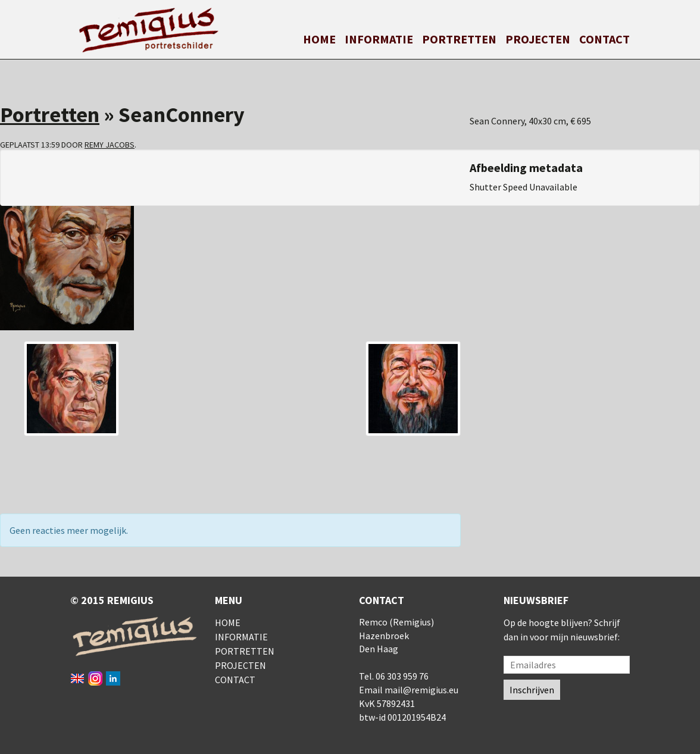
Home (319, 39)
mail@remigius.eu (421, 690)
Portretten (459, 39)
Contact (604, 39)
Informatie (379, 39)
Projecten (538, 39)
